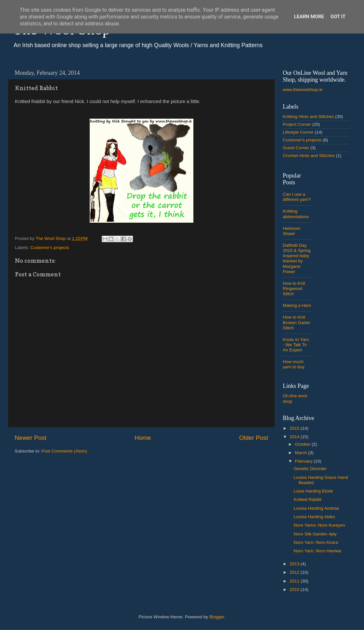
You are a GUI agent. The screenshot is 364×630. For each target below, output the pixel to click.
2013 (295, 564)
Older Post (254, 438)
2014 (295, 437)
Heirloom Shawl (292, 231)
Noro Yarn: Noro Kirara (316, 542)
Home (143, 438)
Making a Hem (297, 305)
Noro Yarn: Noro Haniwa (318, 551)
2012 (295, 572)
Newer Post (31, 438)
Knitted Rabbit (308, 499)
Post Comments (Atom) (64, 451)
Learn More (309, 17)
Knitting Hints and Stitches (308, 117)
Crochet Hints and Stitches (309, 156)
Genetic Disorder (310, 469)
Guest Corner (296, 148)
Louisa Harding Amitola (316, 508)
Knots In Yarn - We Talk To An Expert (296, 345)
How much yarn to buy (294, 364)
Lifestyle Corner (298, 132)
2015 (295, 428)
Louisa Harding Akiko (314, 517)
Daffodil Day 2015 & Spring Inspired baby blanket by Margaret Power (297, 258)
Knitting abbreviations (296, 214)
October (303, 444)
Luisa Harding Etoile (313, 491)
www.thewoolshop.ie (303, 90)
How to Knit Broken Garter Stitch (297, 322)
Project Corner (297, 124)
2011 (295, 581)
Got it (338, 17)
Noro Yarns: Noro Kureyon (319, 525)
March (301, 453)
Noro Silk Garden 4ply (315, 534)
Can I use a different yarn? (297, 197)
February (304, 461)
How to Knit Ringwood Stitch (294, 289)
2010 (295, 590)
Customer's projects (50, 248)
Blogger (217, 617)
